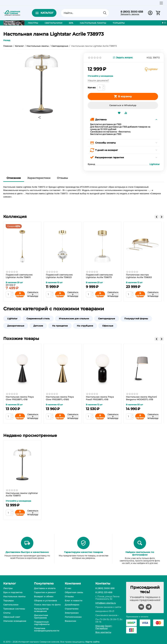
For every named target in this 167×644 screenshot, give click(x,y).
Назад (7, 40)
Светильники (11, 605)
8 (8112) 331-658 (104, 592)
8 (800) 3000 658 (132, 12)
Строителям (72, 609)
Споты (7, 613)
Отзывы (62, 178)
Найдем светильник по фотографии (140, 553)
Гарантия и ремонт (45, 592)
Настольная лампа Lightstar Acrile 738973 (22, 494)
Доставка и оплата (45, 588)
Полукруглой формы (136, 318)
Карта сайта (92, 642)
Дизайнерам (72, 605)
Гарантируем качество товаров (83, 552)
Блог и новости (74, 601)
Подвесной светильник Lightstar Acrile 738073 (99, 276)
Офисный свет (12, 617)
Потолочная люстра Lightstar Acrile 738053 (139, 276)
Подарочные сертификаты (42, 623)
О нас (68, 588)
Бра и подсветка (13, 592)
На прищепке (60, 326)
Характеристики (39, 178)
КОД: (149, 58)
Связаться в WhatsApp (123, 105)
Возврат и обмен (44, 596)
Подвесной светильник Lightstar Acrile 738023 (59, 276)
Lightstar (12, 318)
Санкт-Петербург (104, 627)
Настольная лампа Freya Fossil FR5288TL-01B (100, 398)
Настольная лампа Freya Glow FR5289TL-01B (20, 398)
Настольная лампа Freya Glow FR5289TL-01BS (60, 398)
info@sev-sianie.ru (105, 603)
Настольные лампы (14, 596)
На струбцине (85, 326)
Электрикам (72, 613)
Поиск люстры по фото (47, 605)
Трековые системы (14, 609)
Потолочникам (73, 617)
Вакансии (70, 621)
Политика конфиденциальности (47, 630)
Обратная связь (74, 592)
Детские (38, 326)
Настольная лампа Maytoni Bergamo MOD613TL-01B (141, 398)
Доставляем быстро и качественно (27, 552)
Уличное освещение (15, 621)
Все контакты (103, 632)
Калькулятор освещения (41, 610)
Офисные (108, 326)
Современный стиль (38, 318)
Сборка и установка (45, 601)
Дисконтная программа (41, 616)
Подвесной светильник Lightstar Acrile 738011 (19, 276)
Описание (14, 178)
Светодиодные (107, 318)
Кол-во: (92, 87)
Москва (100, 626)
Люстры (8, 588)
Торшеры (9, 601)
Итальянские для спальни (74, 318)
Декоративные (16, 326)
